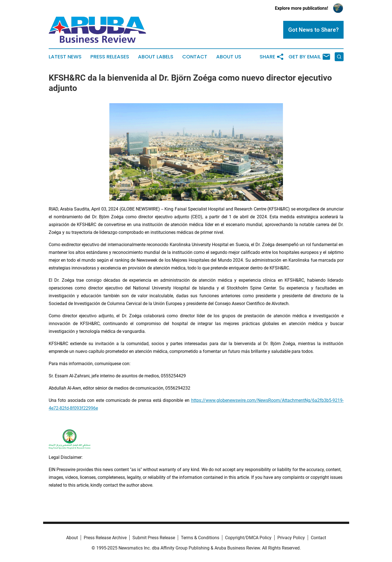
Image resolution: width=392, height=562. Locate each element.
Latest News (65, 57)
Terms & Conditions (200, 538)
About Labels (156, 57)
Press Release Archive (105, 538)
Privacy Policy (291, 538)
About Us (229, 57)
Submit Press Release (154, 538)
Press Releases (110, 57)
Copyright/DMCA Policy (248, 538)
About (72, 538)
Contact (195, 57)
